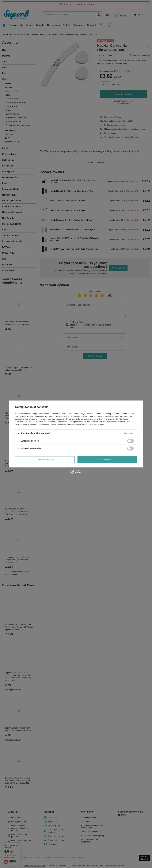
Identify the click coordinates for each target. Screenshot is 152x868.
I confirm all (107, 460)
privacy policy (80, 416)
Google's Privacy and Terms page (90, 424)
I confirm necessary (45, 460)
